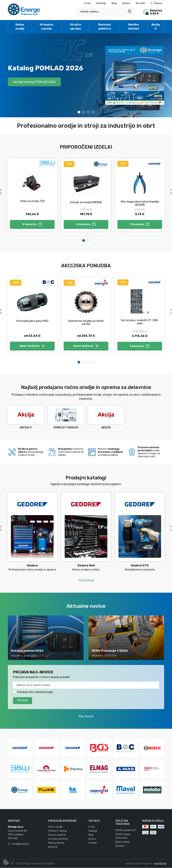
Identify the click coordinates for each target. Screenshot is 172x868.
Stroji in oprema (76, 27)
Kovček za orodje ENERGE (86, 202)
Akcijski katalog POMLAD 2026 (34, 82)
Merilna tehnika (134, 27)
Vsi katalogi (86, 580)
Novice (126, 3)
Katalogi (101, 3)
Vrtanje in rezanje (47, 27)
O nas (87, 3)
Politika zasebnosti (125, 830)
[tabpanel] (86, 75)
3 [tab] (88, 112)
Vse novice (86, 716)
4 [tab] (93, 112)
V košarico (32, 224)
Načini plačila (122, 842)
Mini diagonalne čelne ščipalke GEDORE (140, 203)
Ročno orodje (20, 27)
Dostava (120, 846)
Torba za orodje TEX (32, 201)
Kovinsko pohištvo (105, 27)
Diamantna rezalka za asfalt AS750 (86, 323)
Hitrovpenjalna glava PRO (32, 321)
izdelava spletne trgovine (139, 864)
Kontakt (140, 3)
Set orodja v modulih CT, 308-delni (140, 322)
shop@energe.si (21, 844)
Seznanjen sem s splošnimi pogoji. (35, 692)
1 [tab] (79, 112)
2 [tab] (84, 112)
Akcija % (156, 27)
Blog (114, 3)
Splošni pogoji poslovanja (123, 836)
